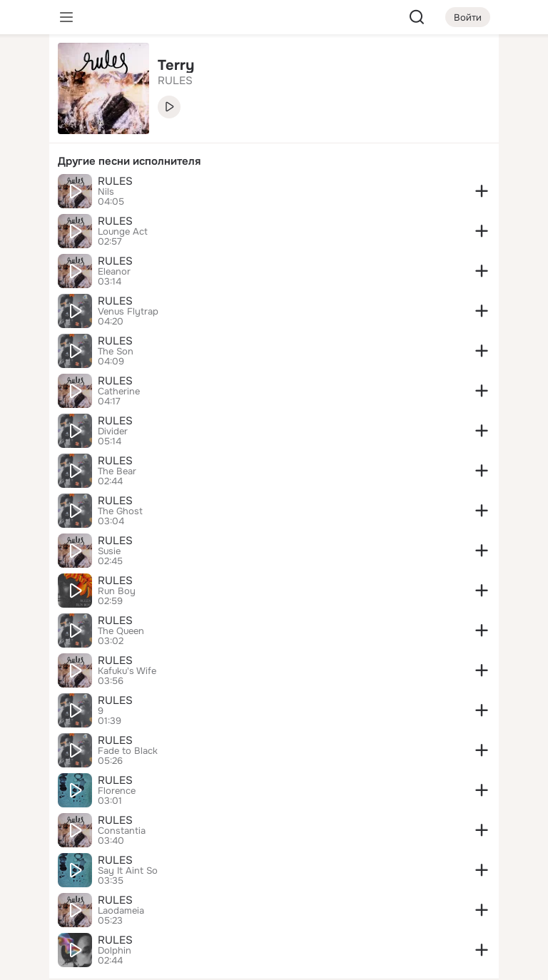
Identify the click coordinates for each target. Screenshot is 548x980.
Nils (106, 192)
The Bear (117, 471)
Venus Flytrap (128, 312)
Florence (117, 791)
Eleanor (114, 272)
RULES (115, 181)
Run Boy (117, 591)
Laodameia (121, 911)
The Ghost (120, 511)
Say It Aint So (128, 871)
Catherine (119, 392)
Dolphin (115, 951)
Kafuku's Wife (127, 671)
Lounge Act (123, 232)
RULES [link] (175, 81)
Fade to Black (128, 751)
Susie (109, 551)
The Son (116, 352)
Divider (113, 432)
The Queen (121, 631)
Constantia (122, 831)
